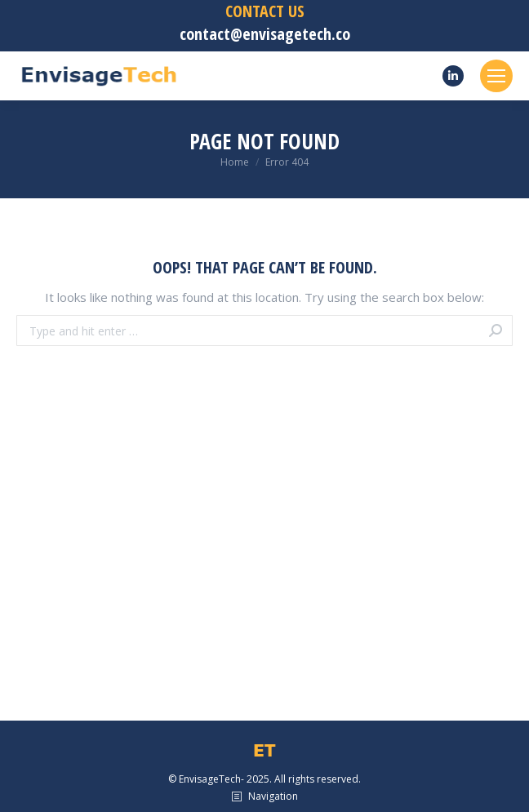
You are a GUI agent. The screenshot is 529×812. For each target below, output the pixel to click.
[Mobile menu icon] (496, 76)
